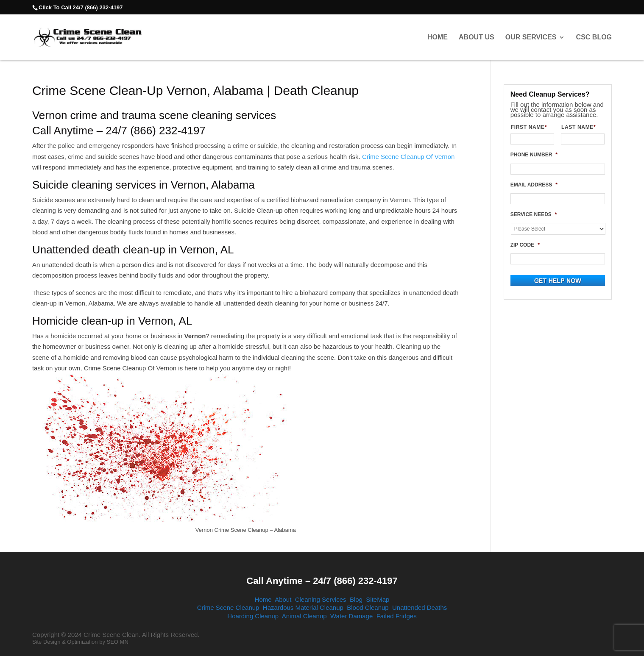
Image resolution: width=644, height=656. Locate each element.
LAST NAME (582, 127)
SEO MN (118, 642)
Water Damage (351, 616)
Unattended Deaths (420, 607)
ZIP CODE (525, 245)
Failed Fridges (397, 616)
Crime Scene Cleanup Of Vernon (408, 157)
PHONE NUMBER (534, 155)
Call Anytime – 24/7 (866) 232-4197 (322, 581)
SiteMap (378, 599)
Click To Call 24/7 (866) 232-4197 (81, 7)
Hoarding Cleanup (253, 616)
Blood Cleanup (368, 607)
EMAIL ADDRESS (534, 185)
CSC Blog (594, 37)
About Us (477, 37)
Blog (356, 599)
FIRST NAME (532, 127)
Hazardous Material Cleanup (303, 607)
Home (438, 37)
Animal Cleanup (304, 616)
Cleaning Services (321, 599)
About (283, 599)
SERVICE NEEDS (534, 214)
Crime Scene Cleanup (228, 607)
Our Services (531, 37)
